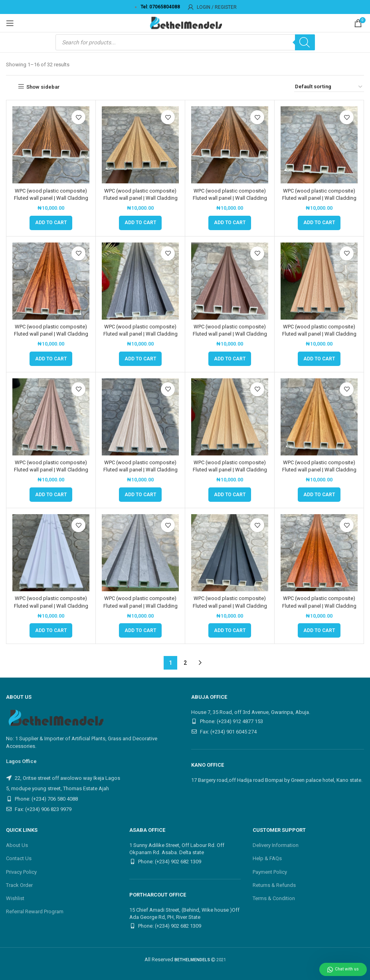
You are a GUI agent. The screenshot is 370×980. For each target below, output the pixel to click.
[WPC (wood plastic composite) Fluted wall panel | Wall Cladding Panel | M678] (230, 553)
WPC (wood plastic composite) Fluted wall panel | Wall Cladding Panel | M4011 (140, 605)
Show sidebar (43, 87)
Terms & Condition (274, 898)
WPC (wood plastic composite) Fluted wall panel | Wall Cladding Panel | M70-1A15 (319, 605)
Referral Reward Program (35, 911)
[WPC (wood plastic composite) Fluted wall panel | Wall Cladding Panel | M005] (230, 145)
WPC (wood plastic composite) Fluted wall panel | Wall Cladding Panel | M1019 (140, 334)
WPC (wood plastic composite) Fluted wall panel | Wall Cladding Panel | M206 (140, 470)
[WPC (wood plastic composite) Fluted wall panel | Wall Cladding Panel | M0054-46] (51, 281)
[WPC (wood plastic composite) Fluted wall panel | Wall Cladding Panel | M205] (51, 417)
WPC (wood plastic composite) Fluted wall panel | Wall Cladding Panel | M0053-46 (319, 198)
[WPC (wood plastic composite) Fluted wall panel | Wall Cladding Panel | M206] (140, 417)
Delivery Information (276, 845)
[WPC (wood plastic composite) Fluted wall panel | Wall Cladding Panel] (51, 145)
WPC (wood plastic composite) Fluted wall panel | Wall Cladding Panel (51, 198)
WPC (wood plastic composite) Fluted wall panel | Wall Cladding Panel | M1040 (230, 334)
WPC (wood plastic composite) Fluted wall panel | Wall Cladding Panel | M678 (230, 605)
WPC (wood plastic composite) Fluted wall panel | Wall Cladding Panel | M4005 (51, 605)
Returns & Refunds (274, 885)
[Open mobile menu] (10, 23)
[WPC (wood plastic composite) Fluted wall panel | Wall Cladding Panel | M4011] (140, 553)
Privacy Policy (21, 872)
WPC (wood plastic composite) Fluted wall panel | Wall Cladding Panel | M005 (230, 198)
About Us (17, 845)
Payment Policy (270, 872)
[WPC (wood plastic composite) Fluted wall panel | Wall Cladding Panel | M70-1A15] (319, 553)
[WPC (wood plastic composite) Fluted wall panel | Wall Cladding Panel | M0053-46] (319, 145)
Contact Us (19, 858)
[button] (51, 223)
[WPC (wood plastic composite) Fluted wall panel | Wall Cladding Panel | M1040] (230, 281)
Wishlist (15, 898)
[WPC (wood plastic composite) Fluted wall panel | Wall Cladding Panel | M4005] (51, 553)
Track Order (19, 885)
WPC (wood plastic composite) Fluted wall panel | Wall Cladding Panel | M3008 (319, 470)
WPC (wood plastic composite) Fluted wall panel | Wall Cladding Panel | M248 (230, 470)
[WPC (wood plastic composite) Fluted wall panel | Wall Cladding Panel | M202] (319, 281)
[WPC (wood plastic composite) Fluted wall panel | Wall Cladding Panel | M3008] (319, 417)
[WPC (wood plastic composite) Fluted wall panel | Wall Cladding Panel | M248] (230, 417)
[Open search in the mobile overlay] (185, 42)
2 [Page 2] (185, 663)
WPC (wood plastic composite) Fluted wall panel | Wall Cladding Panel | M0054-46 (51, 334)
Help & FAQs (267, 858)
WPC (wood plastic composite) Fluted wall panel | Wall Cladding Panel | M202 (319, 334)
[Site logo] (185, 23)
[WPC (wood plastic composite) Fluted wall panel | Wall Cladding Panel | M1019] (140, 281)
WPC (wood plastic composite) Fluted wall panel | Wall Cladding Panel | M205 (51, 470)
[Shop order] (329, 87)
